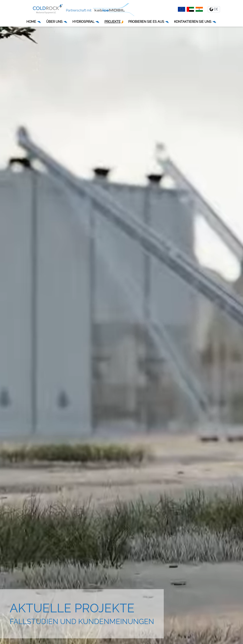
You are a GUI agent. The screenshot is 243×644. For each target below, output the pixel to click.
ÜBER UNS (57, 22)
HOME (34, 22)
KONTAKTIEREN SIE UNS (195, 22)
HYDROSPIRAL (86, 22)
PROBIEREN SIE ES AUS (149, 22)
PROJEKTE (114, 22)
